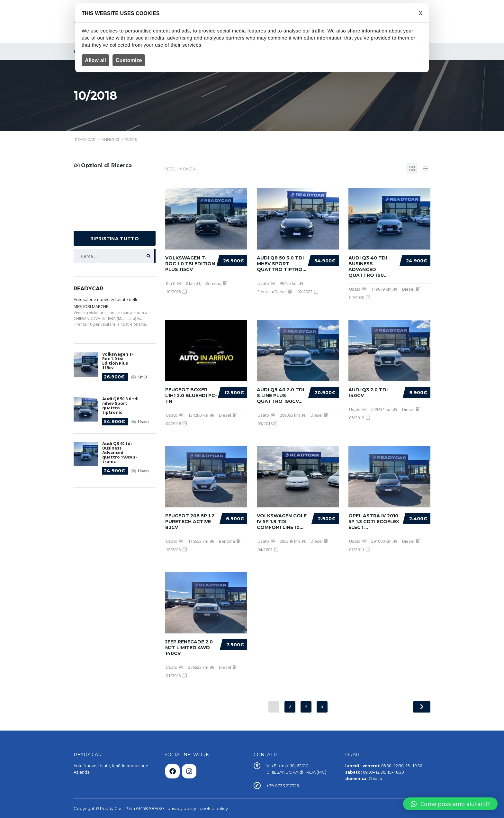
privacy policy (182, 808)
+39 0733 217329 (283, 786)
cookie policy (214, 808)
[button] (450, 804)
